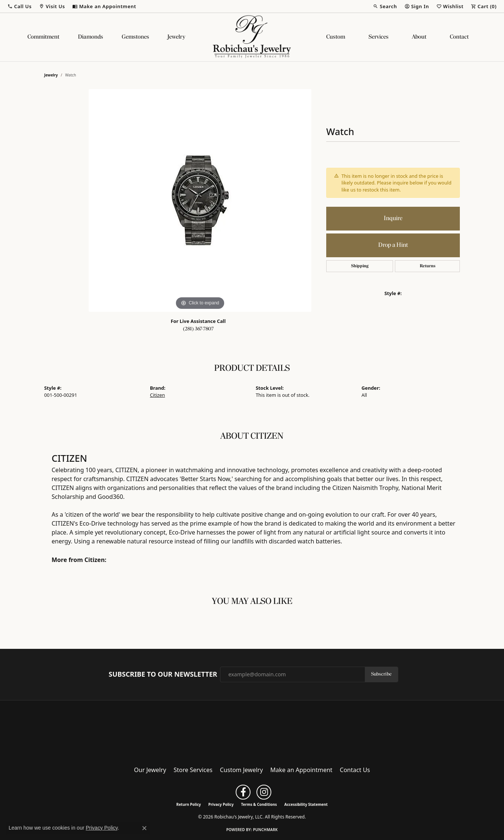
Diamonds (91, 37)
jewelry (51, 75)
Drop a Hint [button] (393, 245)
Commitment (43, 37)
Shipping (360, 266)
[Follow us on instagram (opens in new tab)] (264, 792)
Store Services (193, 770)
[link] (104, 6)
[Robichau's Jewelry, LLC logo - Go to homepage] (252, 37)
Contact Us (355, 770)
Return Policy (189, 804)
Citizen (157, 395)
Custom (336, 37)
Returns (428, 266)
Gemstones (135, 37)
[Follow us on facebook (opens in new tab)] (243, 792)
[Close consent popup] (144, 828)
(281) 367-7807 (198, 329)
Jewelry (176, 37)
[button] (19, 6)
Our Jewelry (150, 770)
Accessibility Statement (306, 804)
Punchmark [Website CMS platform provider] (266, 830)
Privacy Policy (221, 804)
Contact (459, 37)
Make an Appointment (301, 770)
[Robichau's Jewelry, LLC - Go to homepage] (252, 731)
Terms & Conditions (259, 804)
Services (379, 37)
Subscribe (381, 674)
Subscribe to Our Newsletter (163, 674)
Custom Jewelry (242, 770)
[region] (200, 200)
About (419, 37)
